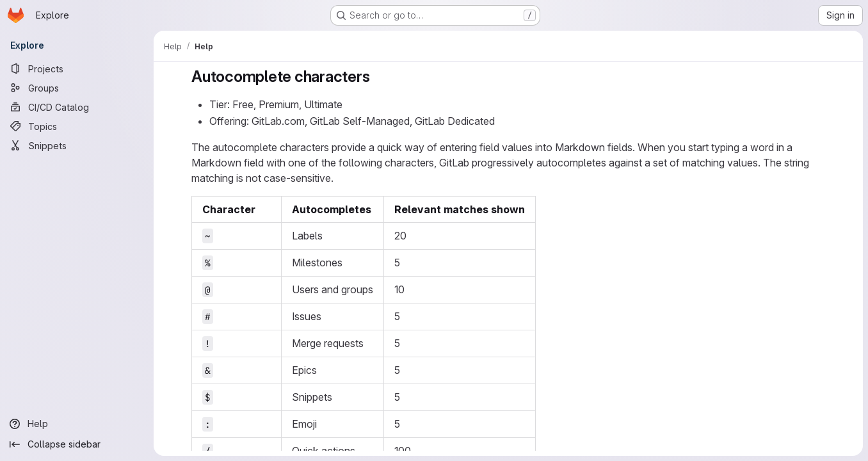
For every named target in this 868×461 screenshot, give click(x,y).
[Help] (77, 424)
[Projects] (77, 69)
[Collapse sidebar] (77, 444)
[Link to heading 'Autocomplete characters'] (378, 77)
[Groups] (77, 88)
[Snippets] (77, 145)
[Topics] (77, 126)
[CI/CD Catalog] (77, 107)
